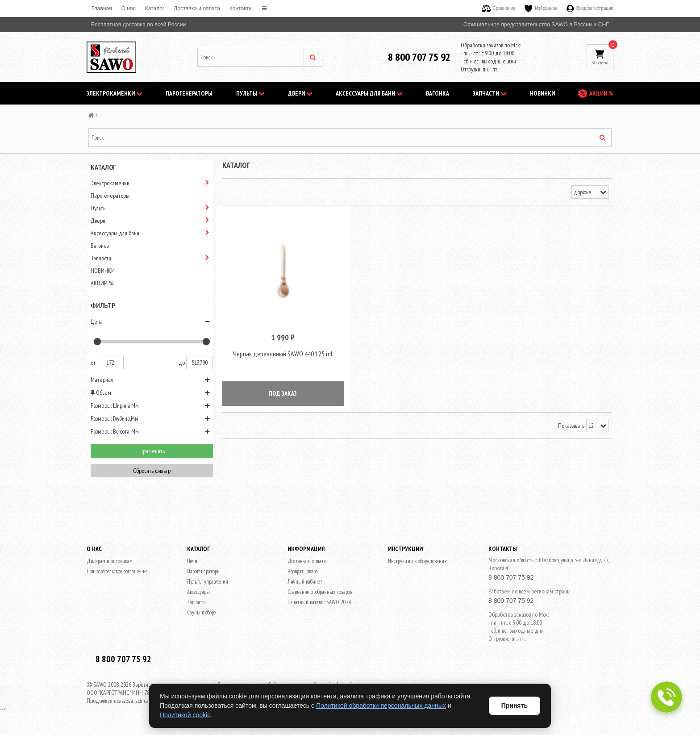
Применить (152, 451)
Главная (102, 8)
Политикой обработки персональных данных (381, 706)
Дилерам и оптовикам (110, 561)
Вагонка (437, 93)
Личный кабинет (305, 582)
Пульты (250, 93)
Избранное (541, 8)
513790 (200, 363)
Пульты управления (208, 582)
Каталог (155, 8)
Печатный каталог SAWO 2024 (319, 602)
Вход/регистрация (590, 8)
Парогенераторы (189, 93)
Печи (192, 561)
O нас (129, 8)
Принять (515, 706)
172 (110, 363)
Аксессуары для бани (369, 93)
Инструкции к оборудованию (418, 561)
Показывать (571, 428)
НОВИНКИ (542, 93)
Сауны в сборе (202, 612)
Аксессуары (198, 592)
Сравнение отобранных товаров (320, 592)
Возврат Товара (303, 571)
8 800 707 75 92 (419, 57)
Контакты (241, 8)
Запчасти (490, 93)
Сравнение (499, 8)
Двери (300, 93)
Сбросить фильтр (152, 471)
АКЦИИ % (601, 93)
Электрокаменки (115, 93)
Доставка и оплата (197, 8)
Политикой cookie (185, 715)
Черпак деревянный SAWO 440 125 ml (283, 355)
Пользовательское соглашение (117, 571)
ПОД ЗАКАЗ (283, 395)
